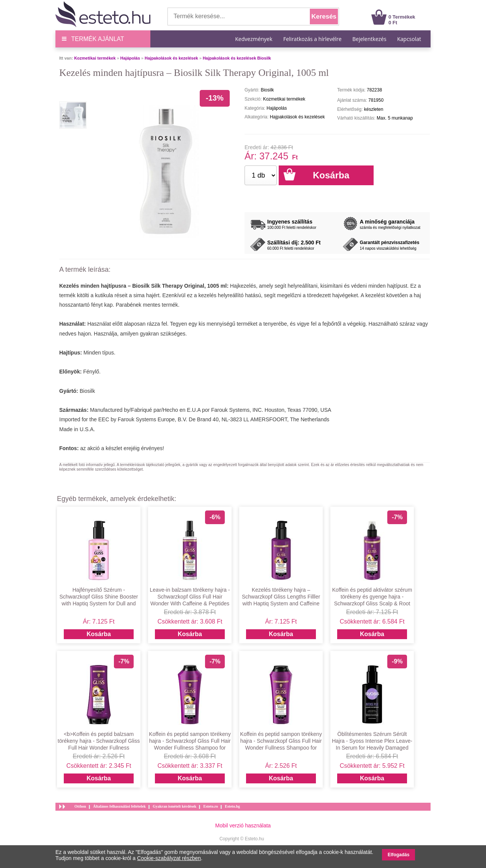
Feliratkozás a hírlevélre (312, 39)
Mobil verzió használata (243, 825)
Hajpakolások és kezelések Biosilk (237, 58)
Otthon (80, 806)
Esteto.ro (210, 806)
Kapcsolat (409, 39)
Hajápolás (130, 58)
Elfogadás (398, 855)
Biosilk (87, 391)
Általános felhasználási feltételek (119, 806)
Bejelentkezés (369, 39)
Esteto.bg (232, 806)
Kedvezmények (254, 39)
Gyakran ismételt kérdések (174, 806)
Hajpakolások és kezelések (171, 58)
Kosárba (99, 634)
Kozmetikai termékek (95, 58)
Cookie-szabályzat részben (169, 858)
